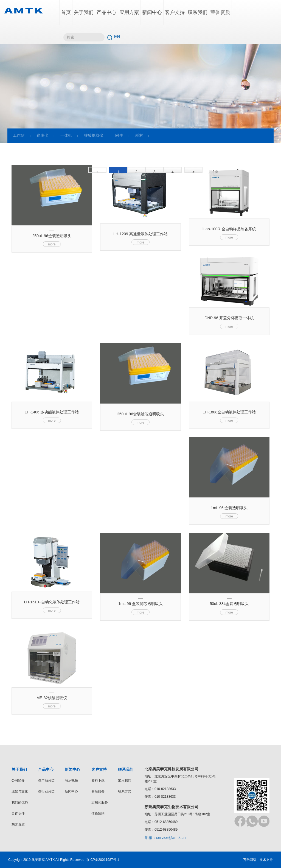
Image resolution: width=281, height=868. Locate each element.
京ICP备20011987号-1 (103, 860)
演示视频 (71, 780)
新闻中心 (152, 12)
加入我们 (125, 780)
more (52, 244)
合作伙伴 (18, 813)
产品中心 (106, 12)
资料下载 (98, 780)
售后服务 (98, 791)
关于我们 (84, 12)
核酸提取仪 (94, 135)
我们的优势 (20, 802)
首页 (66, 12)
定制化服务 (100, 802)
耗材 (139, 135)
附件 (119, 135)
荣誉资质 (220, 12)
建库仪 (42, 135)
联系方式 (125, 791)
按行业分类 (46, 791)
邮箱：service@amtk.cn (165, 838)
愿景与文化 (20, 791)
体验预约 (98, 813)
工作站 (19, 135)
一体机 (66, 135)
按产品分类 (46, 780)
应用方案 (129, 12)
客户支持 (175, 12)
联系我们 (198, 12)
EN (117, 37)
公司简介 (18, 780)
